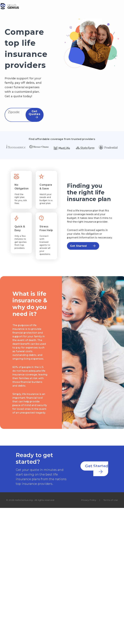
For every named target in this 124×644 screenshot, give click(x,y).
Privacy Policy (89, 500)
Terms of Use (111, 500)
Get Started (83, 246)
